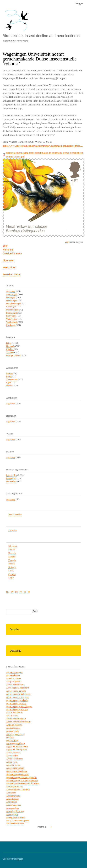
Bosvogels (11, 297)
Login (67, 242)
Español (12, 557)
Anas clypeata (12, 799)
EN (12, 592)
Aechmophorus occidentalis (18, 722)
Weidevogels (12, 322)
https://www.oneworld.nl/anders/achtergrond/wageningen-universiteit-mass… (43, 146)
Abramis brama (13, 675)
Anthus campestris (14, 672)
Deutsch (12, 553)
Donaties (15, 629)
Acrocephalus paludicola (17, 700)
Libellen (10, 349)
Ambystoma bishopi (15, 768)
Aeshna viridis (13, 731)
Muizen (10, 373)
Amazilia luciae (13, 765)
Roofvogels (11, 316)
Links (11, 571)
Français (12, 560)
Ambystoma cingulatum (17, 771)
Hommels (8, 250)
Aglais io (10, 737)
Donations (15, 651)
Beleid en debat (12, 274)
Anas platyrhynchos (15, 811)
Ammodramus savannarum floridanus (23, 783)
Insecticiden (9, 267)
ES (25, 592)
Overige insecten (12, 253)
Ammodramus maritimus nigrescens (22, 780)
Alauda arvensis (13, 753)
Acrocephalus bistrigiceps (18, 697)
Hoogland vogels (14, 304)
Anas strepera (12, 814)
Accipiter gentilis (14, 682)
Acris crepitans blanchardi (18, 688)
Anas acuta (11, 793)
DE (17, 592)
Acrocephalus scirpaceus (17, 709)
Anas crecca (12, 802)
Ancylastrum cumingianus (18, 820)
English (12, 550)
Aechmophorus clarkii (16, 719)
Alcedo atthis (12, 756)
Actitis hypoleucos (14, 712)
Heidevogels (12, 300)
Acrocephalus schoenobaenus (19, 706)
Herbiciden (11, 481)
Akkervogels (12, 294)
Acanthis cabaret (14, 678)
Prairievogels (12, 313)
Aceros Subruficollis (15, 685)
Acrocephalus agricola (16, 691)
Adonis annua (12, 716)
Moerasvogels (12, 310)
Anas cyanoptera (14, 805)
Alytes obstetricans (15, 759)
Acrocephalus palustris (16, 703)
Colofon (12, 574)
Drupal (20, 859)
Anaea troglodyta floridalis (18, 790)
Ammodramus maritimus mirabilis (21, 777)
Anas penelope (13, 808)
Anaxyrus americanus (16, 817)
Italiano (12, 564)
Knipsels (12, 567)
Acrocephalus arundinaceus (18, 694)
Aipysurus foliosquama (16, 749)
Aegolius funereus (14, 725)
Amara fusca (12, 762)
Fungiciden (11, 478)
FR (21, 592)
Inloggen (79, 3)
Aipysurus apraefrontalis (17, 746)
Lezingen (13, 530)
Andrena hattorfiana (15, 824)
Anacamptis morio (14, 787)
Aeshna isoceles (13, 728)
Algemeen (8, 260)
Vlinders (10, 352)
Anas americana (13, 796)
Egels (9, 382)
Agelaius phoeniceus (15, 734)
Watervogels (12, 319)
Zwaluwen (11, 325)
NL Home (13, 546)
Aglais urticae (12, 740)
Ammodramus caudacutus (18, 774)
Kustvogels (11, 307)
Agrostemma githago (15, 743)
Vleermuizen (12, 379)
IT (29, 592)
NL (8, 592)
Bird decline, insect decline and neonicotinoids (42, 36)
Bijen (5, 246)
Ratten (9, 376)
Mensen (10, 386)
